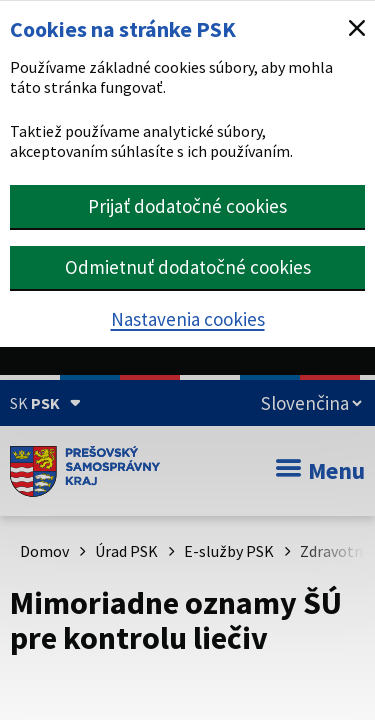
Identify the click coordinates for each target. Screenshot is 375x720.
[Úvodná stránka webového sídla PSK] (85, 471)
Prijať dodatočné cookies (187, 206)
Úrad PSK (126, 551)
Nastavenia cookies (188, 319)
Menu (320, 470)
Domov (44, 551)
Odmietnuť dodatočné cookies (188, 267)
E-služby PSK (229, 551)
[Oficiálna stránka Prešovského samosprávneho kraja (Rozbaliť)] (45, 403)
